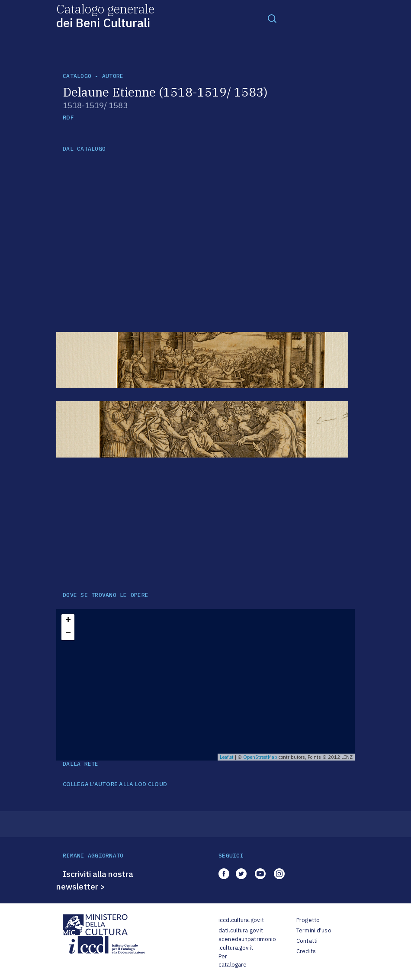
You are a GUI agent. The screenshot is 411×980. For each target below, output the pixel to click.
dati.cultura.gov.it (241, 930)
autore (113, 76)
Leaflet (227, 757)
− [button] (68, 634)
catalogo (77, 76)
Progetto (308, 920)
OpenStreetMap (260, 757)
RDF (68, 118)
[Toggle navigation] (272, 18)
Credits (306, 951)
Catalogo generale (105, 15)
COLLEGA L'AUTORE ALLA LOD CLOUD (115, 784)
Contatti (307, 941)
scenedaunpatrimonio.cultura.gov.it (247, 943)
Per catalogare (233, 961)
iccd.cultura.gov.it (241, 920)
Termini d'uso (314, 930)
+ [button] (68, 621)
